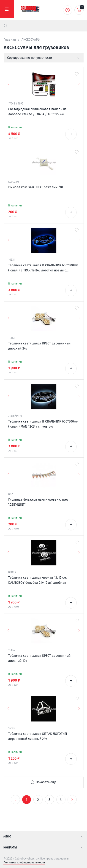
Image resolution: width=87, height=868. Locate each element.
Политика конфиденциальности (24, 862)
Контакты (43, 848)
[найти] (5, 26)
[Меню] (7, 9)
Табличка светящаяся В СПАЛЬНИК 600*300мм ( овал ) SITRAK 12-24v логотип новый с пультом (43, 268)
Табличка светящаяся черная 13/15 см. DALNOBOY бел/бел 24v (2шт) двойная (37, 580)
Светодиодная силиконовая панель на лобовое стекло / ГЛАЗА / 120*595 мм (37, 112)
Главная (10, 40)
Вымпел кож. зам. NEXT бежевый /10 (36, 187)
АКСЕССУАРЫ (31, 40)
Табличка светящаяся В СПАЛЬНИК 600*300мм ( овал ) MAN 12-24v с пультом (43, 424)
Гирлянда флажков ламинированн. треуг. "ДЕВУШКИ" (39, 502)
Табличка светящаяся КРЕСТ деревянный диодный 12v (39, 658)
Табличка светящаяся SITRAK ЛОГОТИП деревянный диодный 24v (38, 736)
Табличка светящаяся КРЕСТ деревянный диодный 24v (39, 346)
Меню (43, 837)
